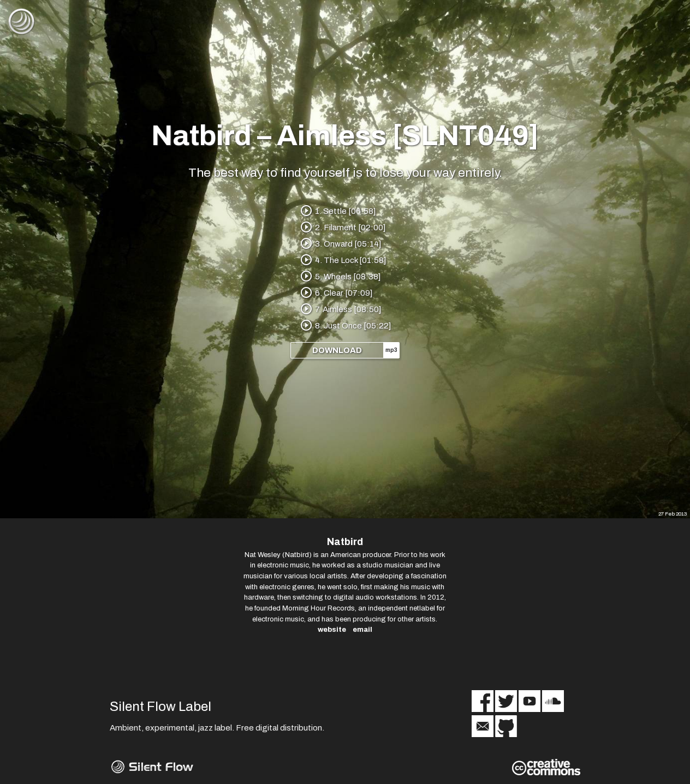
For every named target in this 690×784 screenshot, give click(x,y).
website (332, 629)
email (362, 629)
